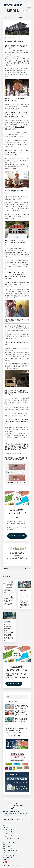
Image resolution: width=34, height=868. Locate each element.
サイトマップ (6, 859)
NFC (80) (18, 728)
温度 (10, 38)
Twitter (22, 251)
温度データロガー (9, 831)
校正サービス (7, 846)
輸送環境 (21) (10, 732)
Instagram (16, 253)
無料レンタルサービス (9, 842)
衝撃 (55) (14, 730)
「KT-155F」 (19, 472)
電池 (6, 837)
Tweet (7, 563)
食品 (17, 38)
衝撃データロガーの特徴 (10, 850)
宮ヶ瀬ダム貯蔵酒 (20, 262)
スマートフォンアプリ (9, 848)
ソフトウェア (6, 852)
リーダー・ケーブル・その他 (12, 839)
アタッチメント (8, 835)
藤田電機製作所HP (8, 857)
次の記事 (28, 569)
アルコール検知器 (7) (19, 732)
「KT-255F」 (22, 483)
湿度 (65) (8, 730)
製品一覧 (5, 827)
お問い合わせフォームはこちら (17, 536)
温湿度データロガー (10, 833)
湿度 (14, 38)
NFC (6, 38)
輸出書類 (5, 844)
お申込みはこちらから (14, 684)
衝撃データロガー (9, 829)
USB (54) (20, 730)
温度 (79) (24, 728)
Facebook (8, 253)
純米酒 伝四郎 (19, 127)
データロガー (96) (11, 728)
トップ (4, 825)
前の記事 (6, 569)
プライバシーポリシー (9, 855)
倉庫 (21, 38)
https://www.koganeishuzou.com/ (17, 559)
